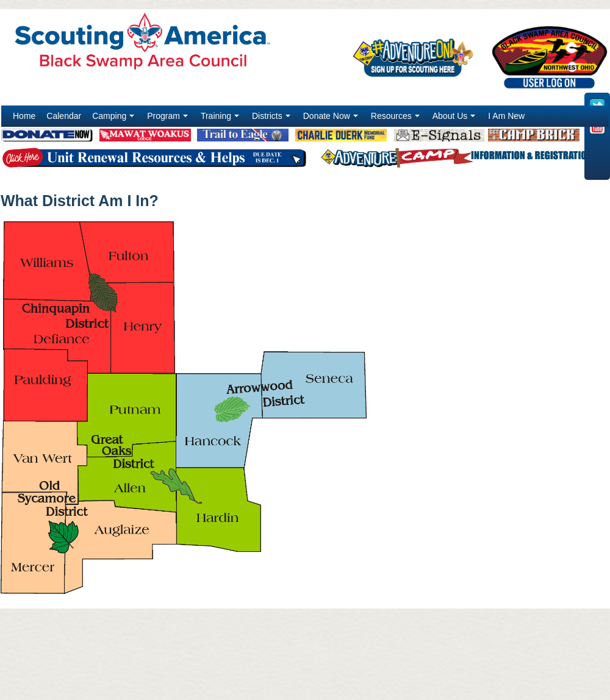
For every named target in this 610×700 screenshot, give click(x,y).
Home (24, 116)
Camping (114, 119)
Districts (272, 119)
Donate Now (332, 119)
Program (169, 119)
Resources (396, 119)
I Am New (506, 116)
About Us (455, 119)
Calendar (64, 116)
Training (221, 119)
